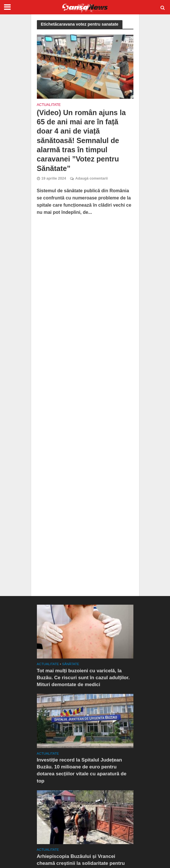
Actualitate (49, 105)
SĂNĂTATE (71, 664)
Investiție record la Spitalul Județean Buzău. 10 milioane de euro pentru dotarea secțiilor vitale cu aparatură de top (82, 770)
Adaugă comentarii (91, 178)
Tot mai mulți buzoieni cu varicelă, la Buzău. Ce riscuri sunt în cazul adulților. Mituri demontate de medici (83, 678)
